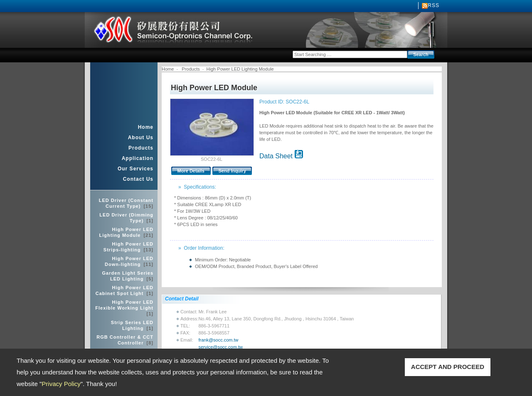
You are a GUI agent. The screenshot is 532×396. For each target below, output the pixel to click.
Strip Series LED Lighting (132, 325)
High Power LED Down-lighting (129, 261)
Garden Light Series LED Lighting (128, 276)
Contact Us (138, 179)
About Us (141, 138)
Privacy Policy (61, 384)
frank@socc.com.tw (218, 340)
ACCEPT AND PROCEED (448, 367)
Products (141, 148)
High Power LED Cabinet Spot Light (124, 290)
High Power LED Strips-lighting (128, 247)
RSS (433, 5)
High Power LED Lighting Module (126, 232)
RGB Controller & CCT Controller (125, 340)
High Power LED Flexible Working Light (124, 308)
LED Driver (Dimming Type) (126, 218)
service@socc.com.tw (220, 347)
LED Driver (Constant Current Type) (126, 203)
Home (146, 127)
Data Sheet (281, 156)
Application (138, 158)
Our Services (135, 169)
